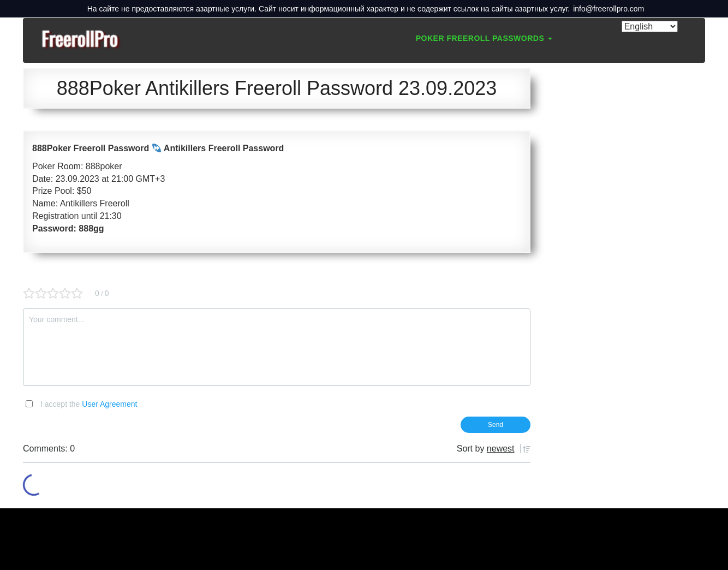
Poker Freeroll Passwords (484, 38)
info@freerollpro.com (608, 9)
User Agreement (109, 404)
